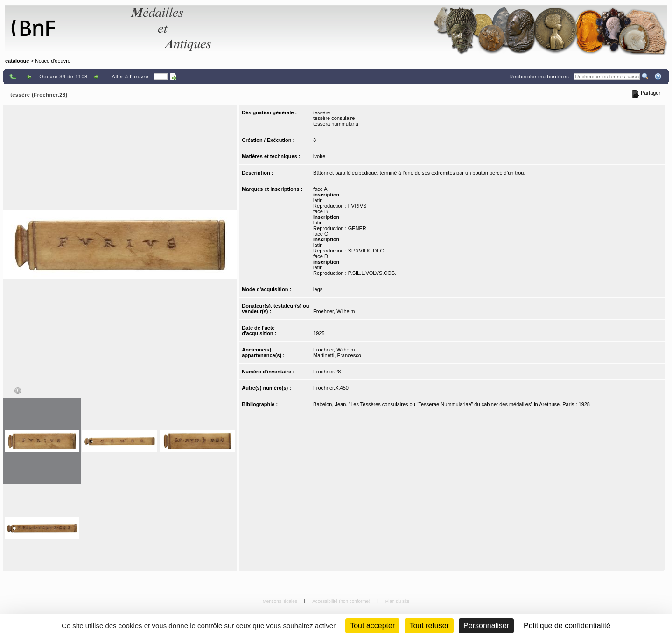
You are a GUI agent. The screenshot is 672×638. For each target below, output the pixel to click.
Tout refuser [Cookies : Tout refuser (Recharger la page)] (429, 626)
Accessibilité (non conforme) (342, 601)
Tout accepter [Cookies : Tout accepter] (372, 626)
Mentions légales (281, 601)
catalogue (17, 61)
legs (318, 289)
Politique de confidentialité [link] (567, 626)
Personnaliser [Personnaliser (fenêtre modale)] (486, 626)
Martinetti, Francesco (337, 355)
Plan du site (398, 601)
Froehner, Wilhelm (334, 311)
